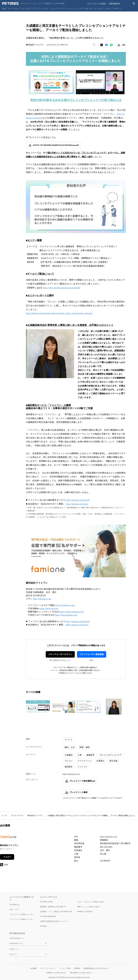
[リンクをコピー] (124, 45)
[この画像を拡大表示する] (38, 707)
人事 (80, 755)
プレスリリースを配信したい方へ (22, 919)
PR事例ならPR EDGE (85, 912)
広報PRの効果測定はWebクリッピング (54, 921)
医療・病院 (85, 747)
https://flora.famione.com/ (66, 615)
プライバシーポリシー (48, 968)
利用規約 (77, 968)
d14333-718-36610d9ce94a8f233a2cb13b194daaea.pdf (56, 145)
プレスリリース (17, 815)
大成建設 (69, 755)
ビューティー (57, 8)
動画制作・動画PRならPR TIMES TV (53, 907)
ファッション (71, 8)
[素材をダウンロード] (119, 45)
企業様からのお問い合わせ (56, 973)
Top (4, 8)
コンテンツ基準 (65, 968)
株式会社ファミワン (35, 815)
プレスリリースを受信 (96, 4)
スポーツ (117, 8)
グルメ (108, 8)
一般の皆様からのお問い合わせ (80, 973)
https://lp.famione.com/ (65, 605)
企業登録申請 (114, 4)
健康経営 (90, 755)
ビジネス (99, 8)
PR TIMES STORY (46, 902)
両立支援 (113, 761)
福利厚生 (69, 767)
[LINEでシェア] (111, 45)
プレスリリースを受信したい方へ (22, 914)
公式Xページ (14, 949)
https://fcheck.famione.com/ (72, 612)
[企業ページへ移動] (8, 838)
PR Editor (44, 926)
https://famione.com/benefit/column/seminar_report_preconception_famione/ (59, 313)
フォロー (7, 857)
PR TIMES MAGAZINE (48, 916)
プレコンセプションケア (110, 755)
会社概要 (33, 968)
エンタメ (44, 8)
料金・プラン (14, 909)
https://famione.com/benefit (78, 621)
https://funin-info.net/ (49, 608)
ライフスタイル (86, 8)
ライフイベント (85, 761)
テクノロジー (14, 8)
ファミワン (83, 767)
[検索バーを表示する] (134, 4)
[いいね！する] (94, 45)
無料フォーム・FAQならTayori (88, 907)
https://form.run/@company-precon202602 (62, 288)
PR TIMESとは (15, 905)
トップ (4, 815)
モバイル (26, 8)
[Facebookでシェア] (106, 45)
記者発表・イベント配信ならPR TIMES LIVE (56, 912)
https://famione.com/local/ (77, 625)
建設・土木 (70, 747)
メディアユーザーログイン (60, 654)
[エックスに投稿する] (102, 45)
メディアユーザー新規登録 (92, 654)
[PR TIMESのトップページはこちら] (33, 4)
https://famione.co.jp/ (42, 599)
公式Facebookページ (17, 938)
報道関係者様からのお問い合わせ (96, 968)
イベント (69, 740)
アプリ (35, 8)
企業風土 (101, 761)
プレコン (69, 761)
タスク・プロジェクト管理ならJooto (91, 902)
